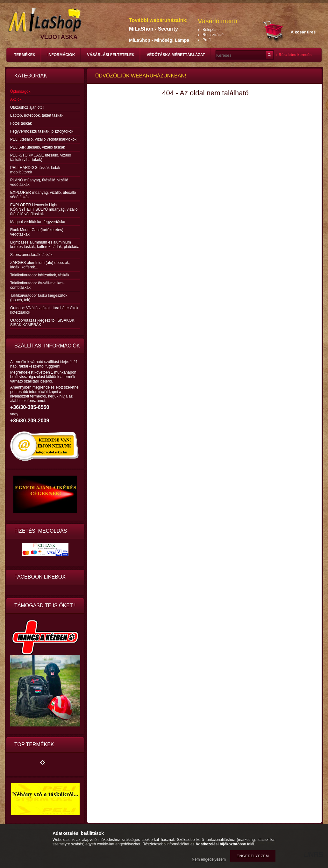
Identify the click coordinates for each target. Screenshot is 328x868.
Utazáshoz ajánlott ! (27, 107)
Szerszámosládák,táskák (31, 255)
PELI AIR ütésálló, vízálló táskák (38, 147)
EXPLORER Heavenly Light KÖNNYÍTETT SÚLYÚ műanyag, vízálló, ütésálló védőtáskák (44, 209)
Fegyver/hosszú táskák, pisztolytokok (42, 131)
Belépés (209, 30)
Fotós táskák (21, 123)
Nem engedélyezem (209, 859)
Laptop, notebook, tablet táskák (37, 115)
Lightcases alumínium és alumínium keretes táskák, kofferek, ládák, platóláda (45, 244)
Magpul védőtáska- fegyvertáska (38, 222)
